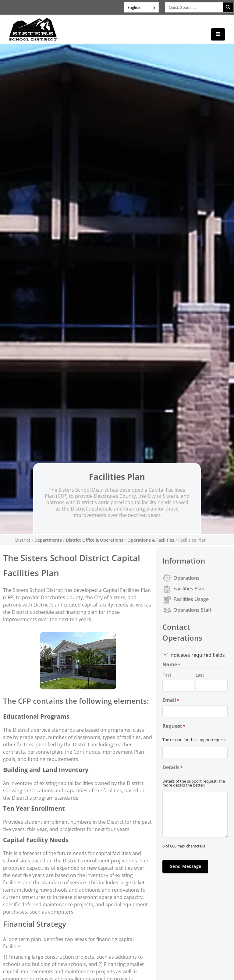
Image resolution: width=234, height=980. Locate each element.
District (23, 540)
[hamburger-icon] (218, 34)
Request (174, 726)
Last (200, 675)
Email (171, 701)
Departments (48, 540)
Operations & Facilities (151, 540)
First (167, 675)
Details (172, 768)
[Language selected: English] (141, 7)
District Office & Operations (95, 540)
